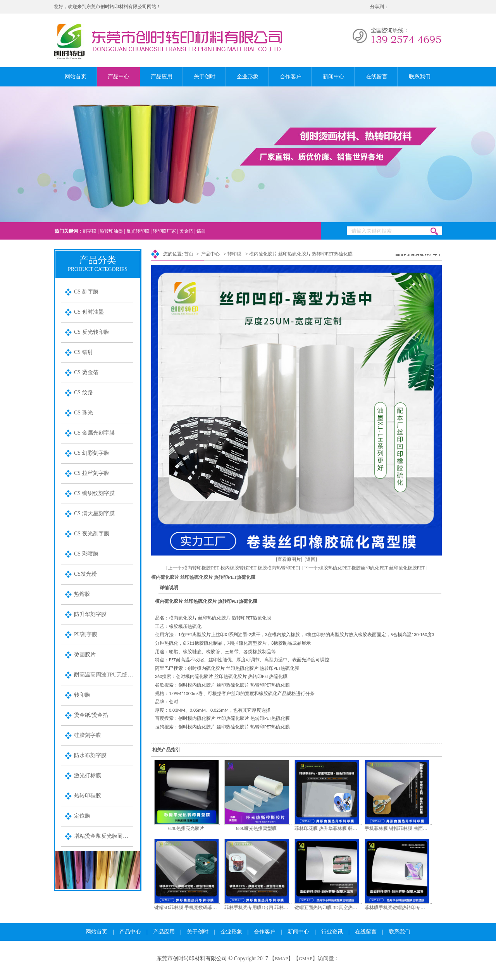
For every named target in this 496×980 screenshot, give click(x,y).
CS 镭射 (84, 352)
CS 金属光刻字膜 (94, 433)
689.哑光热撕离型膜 (256, 828)
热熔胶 (82, 594)
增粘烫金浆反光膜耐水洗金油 (104, 836)
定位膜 (82, 816)
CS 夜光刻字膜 (92, 534)
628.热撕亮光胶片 (186, 828)
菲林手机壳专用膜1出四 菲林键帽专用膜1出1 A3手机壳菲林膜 (288, 908)
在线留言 (377, 77)
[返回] (311, 559)
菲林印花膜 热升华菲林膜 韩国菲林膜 (333, 828)
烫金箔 (186, 231)
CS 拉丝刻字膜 (92, 473)
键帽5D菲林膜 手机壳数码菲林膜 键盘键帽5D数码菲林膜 (212, 908)
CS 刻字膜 (86, 292)
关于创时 (205, 77)
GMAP (306, 959)
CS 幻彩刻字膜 (92, 453)
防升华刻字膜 (90, 614)
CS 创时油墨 (89, 312)
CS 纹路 (84, 393)
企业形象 (248, 77)
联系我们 (420, 77)
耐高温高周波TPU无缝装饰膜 (104, 675)
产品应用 (162, 77)
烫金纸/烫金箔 (91, 715)
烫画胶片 (85, 655)
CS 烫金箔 (86, 372)
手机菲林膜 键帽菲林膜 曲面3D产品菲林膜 (408, 828)
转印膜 (82, 695)
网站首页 (76, 77)
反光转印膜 (138, 231)
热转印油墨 (111, 231)
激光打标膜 (88, 776)
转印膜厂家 (164, 231)
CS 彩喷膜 (86, 554)
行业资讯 (332, 932)
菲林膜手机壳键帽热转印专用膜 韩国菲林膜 (409, 908)
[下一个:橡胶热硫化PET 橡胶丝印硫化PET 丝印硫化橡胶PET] (364, 568)
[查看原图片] (289, 559)
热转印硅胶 (88, 796)
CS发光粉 (85, 574)
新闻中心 (334, 77)
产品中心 (119, 77)
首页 (189, 254)
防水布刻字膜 (90, 755)
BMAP (281, 959)
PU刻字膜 (86, 634)
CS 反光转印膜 (92, 332)
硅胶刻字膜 (88, 735)
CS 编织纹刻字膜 (94, 493)
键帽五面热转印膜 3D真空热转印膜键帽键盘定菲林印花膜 (354, 908)
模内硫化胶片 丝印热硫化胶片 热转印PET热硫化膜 (301, 254)
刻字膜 (90, 231)
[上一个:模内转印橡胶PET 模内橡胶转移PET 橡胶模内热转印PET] (233, 568)
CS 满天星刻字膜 (94, 513)
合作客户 (291, 77)
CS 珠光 (84, 413)
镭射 (201, 231)
